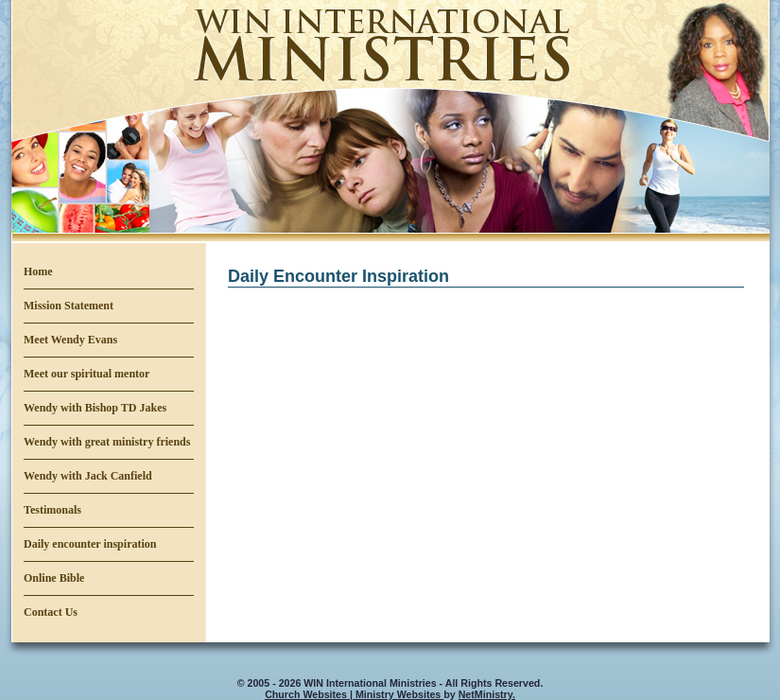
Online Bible (54, 578)
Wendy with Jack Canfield (88, 476)
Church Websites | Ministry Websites (354, 694)
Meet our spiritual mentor (87, 374)
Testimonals (52, 510)
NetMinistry (485, 694)
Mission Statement (69, 306)
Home (38, 271)
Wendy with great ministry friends (107, 442)
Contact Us (51, 612)
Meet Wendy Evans (70, 340)
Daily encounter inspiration (90, 544)
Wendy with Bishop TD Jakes (95, 408)
